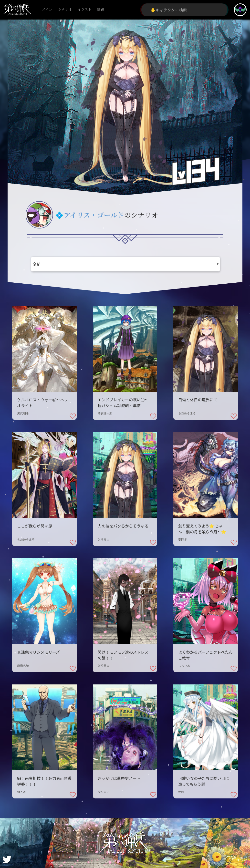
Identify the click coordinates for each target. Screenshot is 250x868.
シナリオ (65, 10)
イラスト (84, 10)
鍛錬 (101, 10)
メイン (47, 10)
